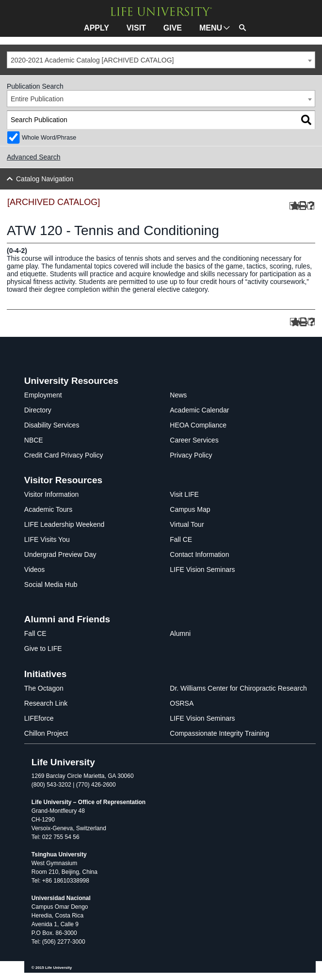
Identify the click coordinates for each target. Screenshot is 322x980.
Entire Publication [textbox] (37, 99)
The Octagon (44, 688)
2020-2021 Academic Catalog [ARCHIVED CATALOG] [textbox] (92, 60)
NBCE (34, 440)
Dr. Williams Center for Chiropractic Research (238, 688)
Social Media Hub (51, 585)
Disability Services (52, 425)
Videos (35, 569)
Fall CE (181, 539)
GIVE (173, 28)
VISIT (136, 28)
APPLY (97, 28)
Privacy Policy (191, 455)
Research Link (46, 703)
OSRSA (182, 703)
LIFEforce (39, 718)
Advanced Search (34, 157)
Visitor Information (52, 494)
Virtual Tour (187, 524)
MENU (211, 28)
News (178, 395)
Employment (43, 395)
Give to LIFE (43, 648)
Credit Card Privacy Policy (64, 455)
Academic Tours (48, 509)
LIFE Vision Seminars (202, 569)
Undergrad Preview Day (60, 554)
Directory (38, 410)
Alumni (180, 633)
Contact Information (199, 554)
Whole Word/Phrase (49, 138)
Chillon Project (46, 733)
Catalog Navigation (45, 179)
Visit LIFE (184, 494)
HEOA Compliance (198, 425)
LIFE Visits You (47, 539)
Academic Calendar (199, 410)
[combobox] (161, 60)
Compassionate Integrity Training (219, 733)
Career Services (194, 440)
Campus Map (190, 509)
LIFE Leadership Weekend (64, 524)
